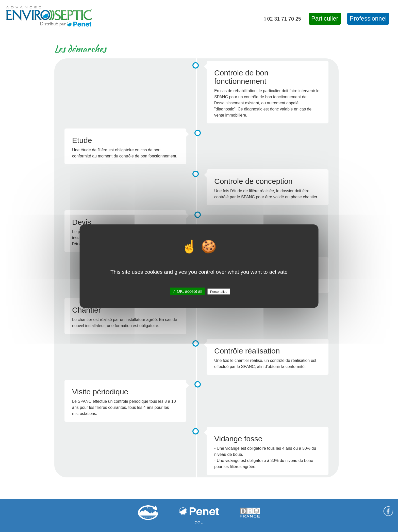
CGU (199, 523)
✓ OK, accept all (187, 291)
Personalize (219, 291)
